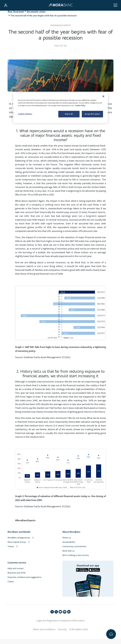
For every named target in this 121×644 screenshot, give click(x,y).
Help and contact (16, 572)
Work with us (68, 555)
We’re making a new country (76, 559)
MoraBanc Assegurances (21, 542)
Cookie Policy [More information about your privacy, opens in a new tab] (80, 106)
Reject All (69, 114)
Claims (11, 586)
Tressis (13, 551)
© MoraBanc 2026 (78, 633)
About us (67, 542)
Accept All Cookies (92, 114)
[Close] (103, 96)
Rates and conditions (44, 633)
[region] (60, 108)
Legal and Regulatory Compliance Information (60, 624)
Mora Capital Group (19, 546)
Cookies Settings (25, 114)
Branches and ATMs (17, 577)
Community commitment (74, 550)
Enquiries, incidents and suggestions (24, 581)
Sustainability (69, 546)
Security (62, 633)
